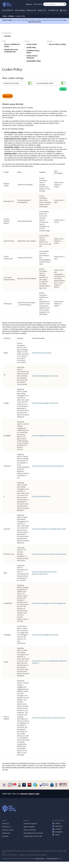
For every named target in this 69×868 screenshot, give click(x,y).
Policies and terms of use (33, 836)
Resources (6, 833)
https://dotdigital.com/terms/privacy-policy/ (48, 436)
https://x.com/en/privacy (41, 496)
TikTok (56, 835)
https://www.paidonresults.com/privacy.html (48, 718)
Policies (11, 16)
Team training (20, 10)
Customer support (30, 824)
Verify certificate (30, 830)
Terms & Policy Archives (57, 44)
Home (5, 16)
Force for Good (8, 830)
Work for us (6, 827)
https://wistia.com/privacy (42, 353)
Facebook (57, 826)
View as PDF (8, 96)
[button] (65, 4)
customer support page (30, 794)
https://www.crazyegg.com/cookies (45, 635)
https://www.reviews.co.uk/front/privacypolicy (49, 554)
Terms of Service (52, 859)
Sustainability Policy (34, 61)
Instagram (57, 832)
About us (29, 4)
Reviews (5, 836)
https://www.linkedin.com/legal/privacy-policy (49, 529)
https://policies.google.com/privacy (45, 376)
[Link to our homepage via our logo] (7, 4)
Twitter (56, 823)
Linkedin (57, 829)
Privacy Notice (32, 44)
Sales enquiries (29, 827)
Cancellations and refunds (33, 833)
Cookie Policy (31, 48)
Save (63, 89)
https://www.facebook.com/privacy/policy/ (48, 466)
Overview (7, 36)
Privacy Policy (40, 859)
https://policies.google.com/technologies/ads (49, 603)
